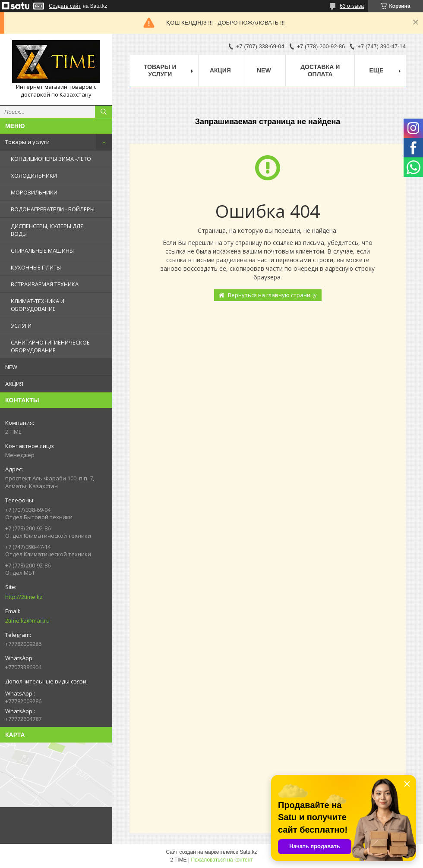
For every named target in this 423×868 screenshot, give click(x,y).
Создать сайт (65, 6)
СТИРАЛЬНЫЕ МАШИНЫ (42, 251)
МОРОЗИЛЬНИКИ (34, 192)
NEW (11, 367)
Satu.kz (248, 852)
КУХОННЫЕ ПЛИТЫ (36, 267)
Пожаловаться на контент (222, 860)
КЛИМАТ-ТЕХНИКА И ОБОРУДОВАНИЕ (38, 305)
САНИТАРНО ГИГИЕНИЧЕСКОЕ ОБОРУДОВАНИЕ (50, 346)
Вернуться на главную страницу (272, 295)
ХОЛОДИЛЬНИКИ (34, 175)
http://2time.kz (24, 597)
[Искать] (104, 112)
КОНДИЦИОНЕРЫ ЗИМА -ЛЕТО (51, 159)
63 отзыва (352, 6)
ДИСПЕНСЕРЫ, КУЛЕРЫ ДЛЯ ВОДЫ (47, 230)
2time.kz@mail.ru (27, 620)
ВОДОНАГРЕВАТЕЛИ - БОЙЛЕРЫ (53, 209)
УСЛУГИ (21, 326)
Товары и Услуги (160, 71)
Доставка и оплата (320, 71)
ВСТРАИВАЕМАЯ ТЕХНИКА (45, 284)
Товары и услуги (27, 142)
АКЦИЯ (14, 384)
